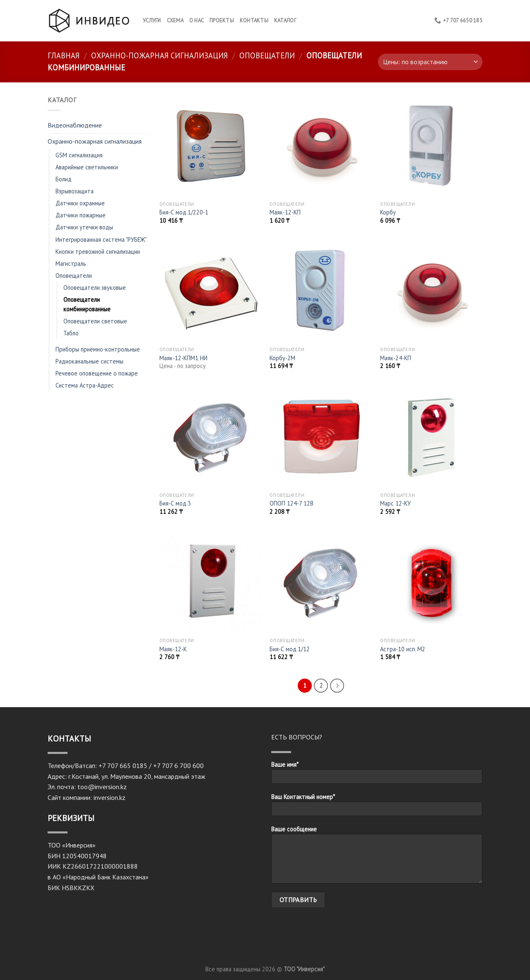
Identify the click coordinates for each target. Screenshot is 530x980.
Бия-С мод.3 (175, 503)
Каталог (285, 20)
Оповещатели (267, 55)
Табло (71, 333)
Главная (64, 55)
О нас (196, 20)
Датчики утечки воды (84, 227)
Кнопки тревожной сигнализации (98, 252)
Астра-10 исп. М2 (403, 649)
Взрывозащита (75, 191)
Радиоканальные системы (89, 361)
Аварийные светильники (87, 167)
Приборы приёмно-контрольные (98, 349)
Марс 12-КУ (395, 503)
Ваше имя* (377, 775)
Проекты (222, 20)
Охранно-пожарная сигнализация (159, 55)
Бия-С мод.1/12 (290, 649)
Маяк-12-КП (285, 212)
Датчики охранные (80, 203)
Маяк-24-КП (396, 358)
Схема (175, 20)
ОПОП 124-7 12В (291, 503)
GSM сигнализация (79, 155)
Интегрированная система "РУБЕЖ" (101, 240)
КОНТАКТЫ (254, 20)
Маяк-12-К (173, 649)
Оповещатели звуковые (95, 288)
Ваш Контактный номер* (377, 807)
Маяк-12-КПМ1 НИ (183, 358)
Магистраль (71, 264)
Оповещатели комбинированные (87, 304)
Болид (64, 179)
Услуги (152, 20)
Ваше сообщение (377, 857)
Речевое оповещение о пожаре (97, 373)
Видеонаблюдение (75, 125)
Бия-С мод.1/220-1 (184, 212)
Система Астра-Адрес (85, 385)
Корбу (388, 212)
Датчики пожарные (81, 215)
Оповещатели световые (95, 321)
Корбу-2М (282, 358)
